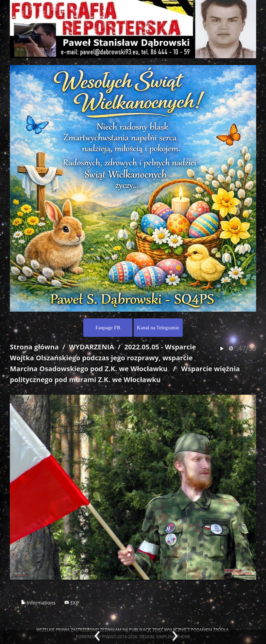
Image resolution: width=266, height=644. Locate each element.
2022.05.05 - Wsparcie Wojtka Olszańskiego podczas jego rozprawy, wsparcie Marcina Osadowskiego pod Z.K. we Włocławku (103, 358)
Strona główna (34, 347)
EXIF (72, 603)
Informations (38, 603)
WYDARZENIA (91, 347)
